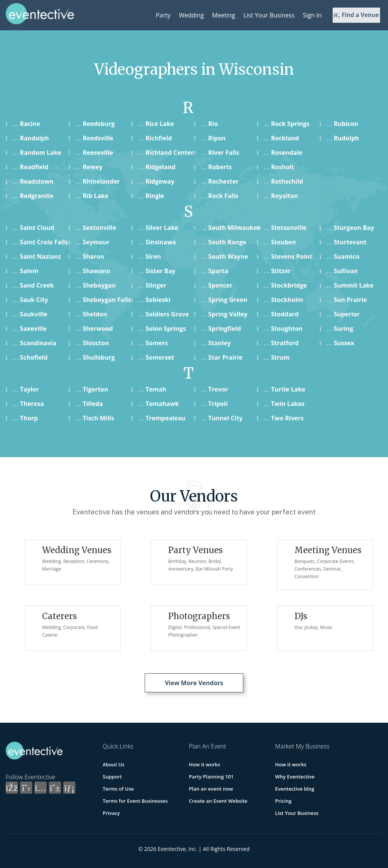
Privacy (111, 813)
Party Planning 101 (211, 777)
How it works (205, 764)
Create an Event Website (218, 801)
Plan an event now (211, 789)
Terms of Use (118, 789)
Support (112, 777)
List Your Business (269, 15)
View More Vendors (194, 683)
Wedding (191, 15)
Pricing (283, 801)
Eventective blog (294, 789)
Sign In (312, 15)
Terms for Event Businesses (135, 801)
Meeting (224, 15)
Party (163, 15)
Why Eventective (295, 777)
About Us (113, 764)
